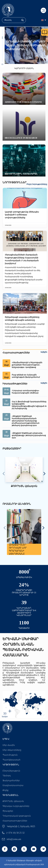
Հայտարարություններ (15, 821)
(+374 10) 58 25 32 (15, 833)
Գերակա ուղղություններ (16, 806)
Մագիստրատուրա (13, 785)
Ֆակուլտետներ (11, 780)
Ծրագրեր (8, 811)
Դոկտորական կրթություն (17, 816)
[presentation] (4, 474)
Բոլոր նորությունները (37, 184)
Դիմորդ (7, 776)
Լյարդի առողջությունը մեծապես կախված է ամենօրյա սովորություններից (22, 215)
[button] (2, 30)
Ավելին (44, 352)
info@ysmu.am (14, 839)
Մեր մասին (9, 745)
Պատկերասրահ (11, 760)
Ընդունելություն (11, 771)
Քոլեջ (6, 790)
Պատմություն (10, 755)
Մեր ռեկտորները (12, 750)
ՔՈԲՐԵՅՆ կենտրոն (13, 801)
